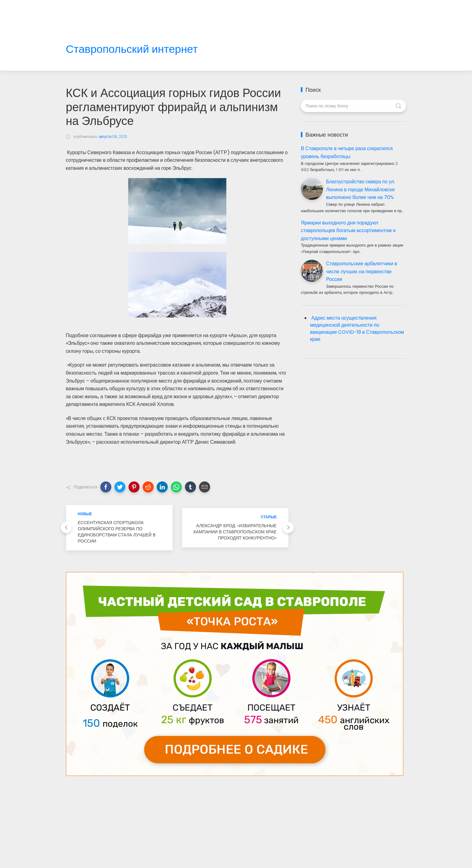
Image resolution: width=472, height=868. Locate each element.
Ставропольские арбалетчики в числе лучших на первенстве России (362, 271)
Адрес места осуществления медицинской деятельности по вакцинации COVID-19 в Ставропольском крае (357, 329)
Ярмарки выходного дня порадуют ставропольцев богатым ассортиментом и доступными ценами (348, 231)
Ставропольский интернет (132, 49)
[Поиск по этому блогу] (353, 106)
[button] (106, 487)
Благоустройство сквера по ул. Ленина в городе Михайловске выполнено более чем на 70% (361, 189)
